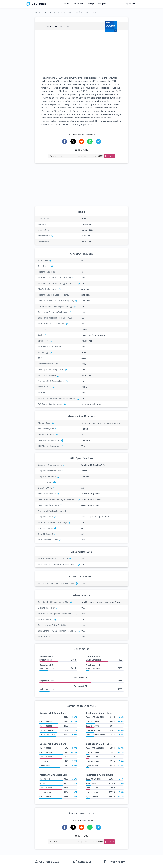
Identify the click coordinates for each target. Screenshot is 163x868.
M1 (41, 717)
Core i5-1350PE (92, 752)
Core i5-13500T (46, 722)
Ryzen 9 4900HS (93, 766)
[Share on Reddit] (81, 141)
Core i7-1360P (45, 797)
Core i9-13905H (92, 722)
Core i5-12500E (46, 726)
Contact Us (85, 862)
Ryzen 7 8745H (46, 792)
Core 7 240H (45, 779)
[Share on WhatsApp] (90, 141)
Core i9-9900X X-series (96, 735)
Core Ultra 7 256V (93, 779)
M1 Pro (43, 783)
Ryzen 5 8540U (92, 797)
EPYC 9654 (44, 761)
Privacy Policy (116, 862)
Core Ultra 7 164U (94, 730)
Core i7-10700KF (93, 761)
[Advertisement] (81, 53)
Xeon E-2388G (45, 766)
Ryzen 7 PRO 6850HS (95, 748)
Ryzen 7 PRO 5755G (48, 735)
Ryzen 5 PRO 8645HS (95, 717)
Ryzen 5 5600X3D (47, 730)
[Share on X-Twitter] (73, 141)
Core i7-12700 (45, 748)
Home (67, 4)
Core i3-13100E (46, 752)
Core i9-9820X (92, 792)
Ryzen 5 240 (91, 783)
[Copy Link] (109, 156)
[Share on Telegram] (98, 141)
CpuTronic (36, 4)
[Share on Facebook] (65, 141)
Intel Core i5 (49, 12)
